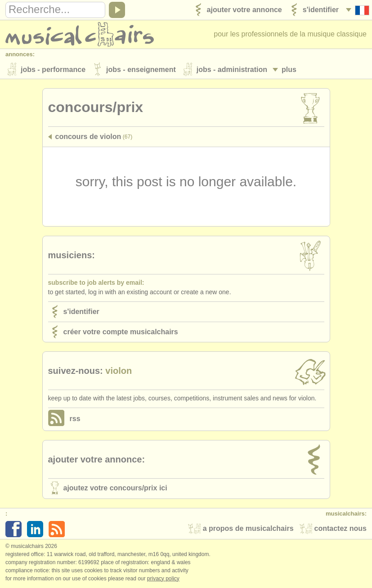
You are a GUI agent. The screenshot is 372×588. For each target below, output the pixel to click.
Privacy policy (163, 579)
